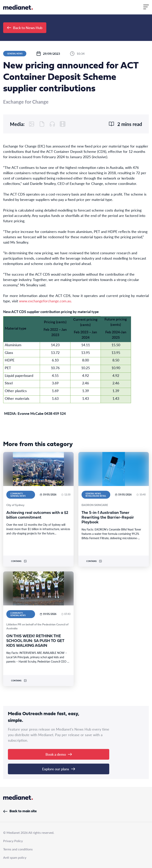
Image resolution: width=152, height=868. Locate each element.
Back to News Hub (25, 28)
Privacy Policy (13, 841)
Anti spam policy (15, 857)
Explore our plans (59, 769)
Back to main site (20, 811)
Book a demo (59, 754)
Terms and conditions (18, 849)
